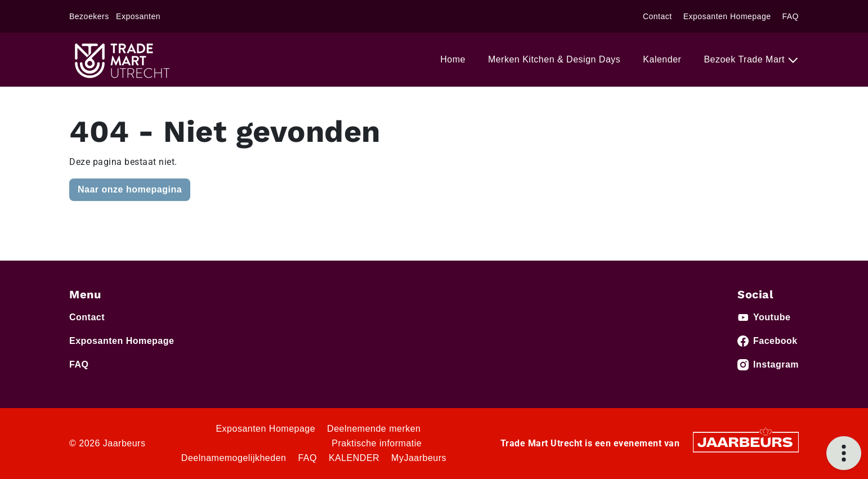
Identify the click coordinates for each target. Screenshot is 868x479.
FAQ (790, 16)
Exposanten (138, 16)
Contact (657, 16)
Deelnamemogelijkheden (234, 458)
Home (453, 59)
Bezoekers (89, 16)
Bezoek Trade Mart (746, 59)
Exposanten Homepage (727, 16)
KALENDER (354, 458)
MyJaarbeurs (419, 458)
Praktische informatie (377, 443)
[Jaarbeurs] (746, 442)
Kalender (662, 59)
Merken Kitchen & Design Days (554, 59)
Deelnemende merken (374, 429)
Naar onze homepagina (130, 189)
